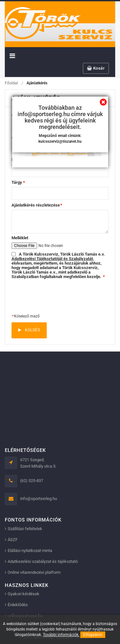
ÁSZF (13, 540)
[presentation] (60, 296)
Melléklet (20, 238)
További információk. (61, 635)
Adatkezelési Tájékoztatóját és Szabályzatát (52, 259)
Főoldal (11, 83)
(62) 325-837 (32, 481)
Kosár (96, 68)
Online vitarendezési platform (34, 572)
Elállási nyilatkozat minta (30, 551)
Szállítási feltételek (25, 529)
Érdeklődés (18, 605)
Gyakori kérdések (24, 594)
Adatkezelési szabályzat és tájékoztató (43, 561)
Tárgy (18, 182)
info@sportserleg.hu (39, 499)
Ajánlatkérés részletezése (37, 205)
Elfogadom (93, 635)
